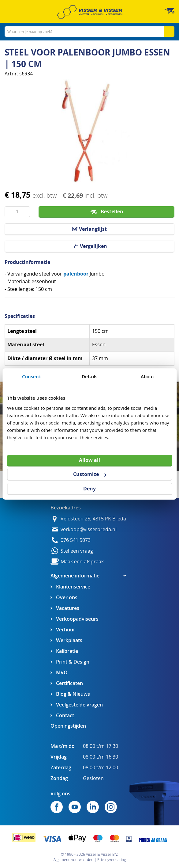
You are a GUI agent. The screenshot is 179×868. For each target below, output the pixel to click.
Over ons (67, 598)
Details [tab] (89, 377)
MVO (62, 673)
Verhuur (66, 630)
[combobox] (89, 32)
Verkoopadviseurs (77, 619)
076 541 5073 (76, 540)
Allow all (89, 460)
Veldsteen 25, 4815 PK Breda (93, 519)
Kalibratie (67, 651)
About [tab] (148, 377)
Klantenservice (73, 587)
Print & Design (73, 662)
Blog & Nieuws (73, 694)
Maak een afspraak (82, 562)
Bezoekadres (66, 508)
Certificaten (69, 683)
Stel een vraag (77, 551)
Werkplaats (69, 640)
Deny (89, 489)
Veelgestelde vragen (79, 705)
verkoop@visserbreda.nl (89, 529)
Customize (90, 474)
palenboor (76, 274)
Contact (65, 716)
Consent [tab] (32, 377)
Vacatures (68, 608)
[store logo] (90, 12)
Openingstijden (68, 726)
